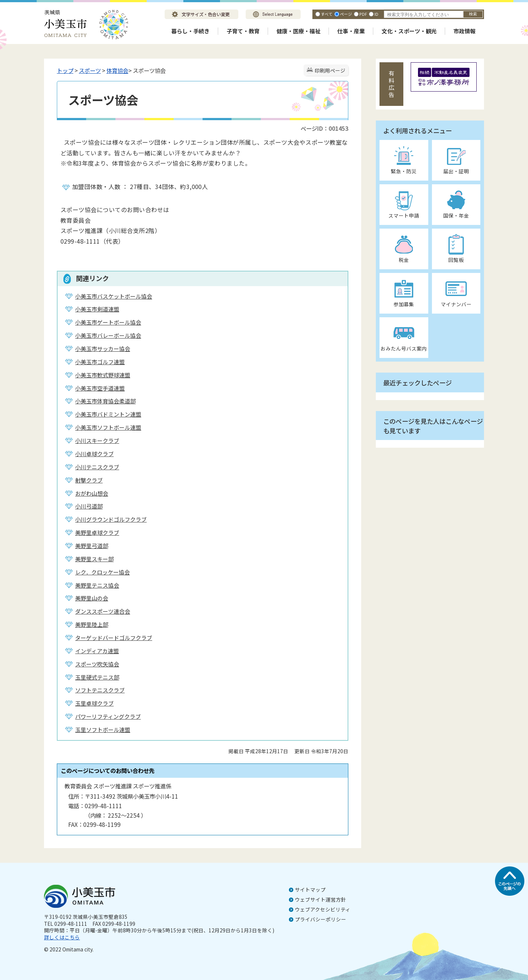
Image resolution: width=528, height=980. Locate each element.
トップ (65, 70)
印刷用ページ (330, 70)
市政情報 (465, 31)
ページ (346, 14)
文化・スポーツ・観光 (409, 31)
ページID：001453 (324, 128)
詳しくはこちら (62, 937)
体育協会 (117, 70)
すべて (327, 14)
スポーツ (90, 70)
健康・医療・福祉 (298, 31)
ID (376, 14)
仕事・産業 (351, 31)
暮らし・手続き (190, 31)
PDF (363, 14)
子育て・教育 (243, 31)
